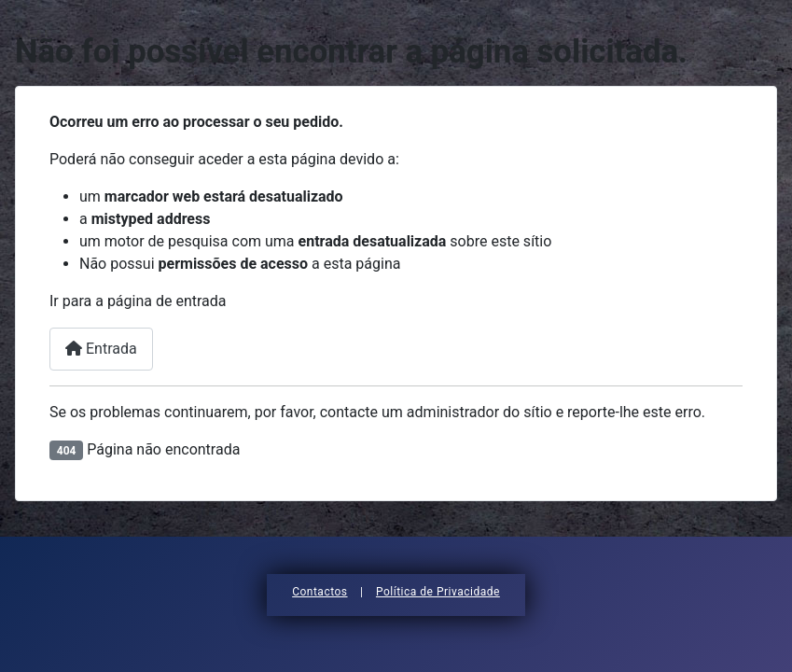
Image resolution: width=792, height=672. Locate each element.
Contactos (320, 592)
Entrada (101, 349)
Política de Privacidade (438, 592)
